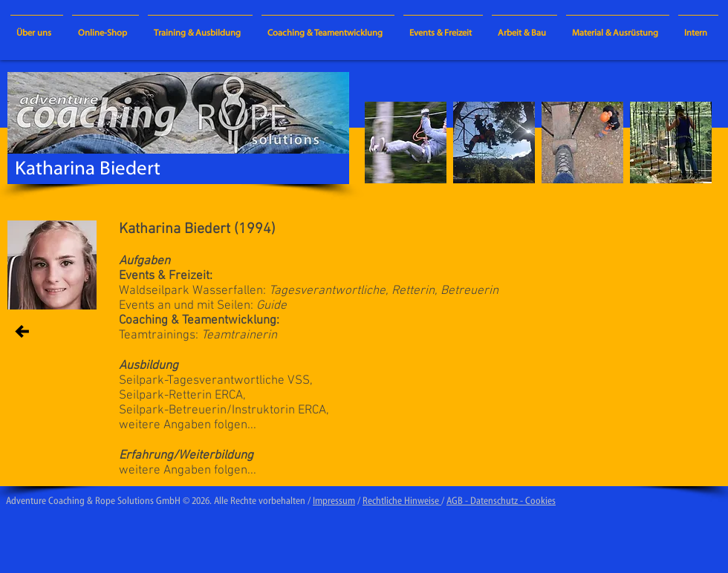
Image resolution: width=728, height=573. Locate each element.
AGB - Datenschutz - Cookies (501, 501)
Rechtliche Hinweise (402, 501)
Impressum (334, 501)
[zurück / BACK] (22, 331)
